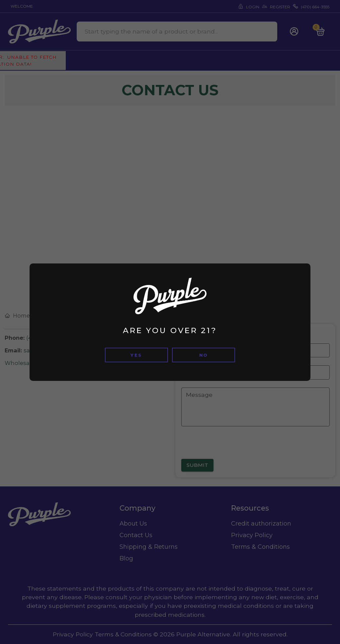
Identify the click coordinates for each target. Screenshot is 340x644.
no (204, 355)
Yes (136, 355)
